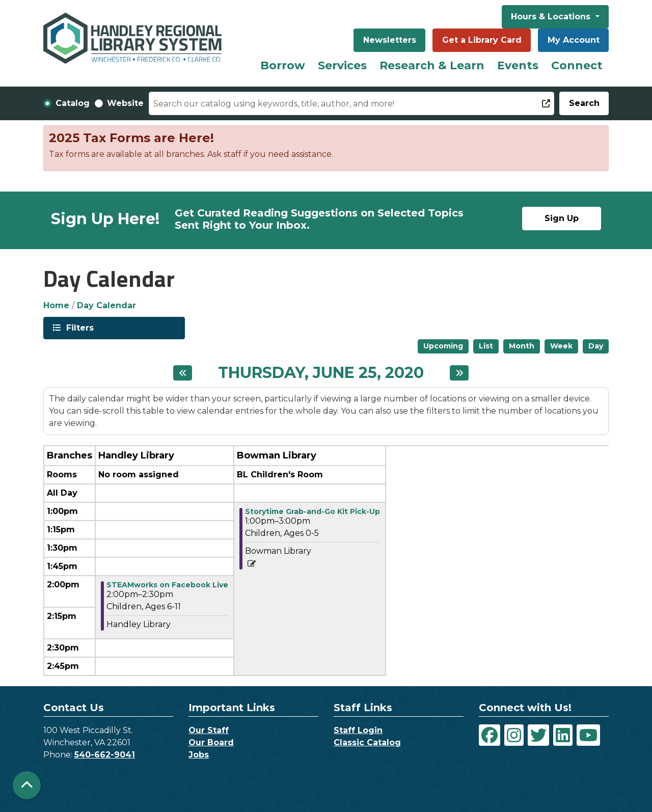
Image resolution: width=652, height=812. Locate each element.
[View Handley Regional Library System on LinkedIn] (563, 735)
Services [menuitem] (342, 65)
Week (561, 346)
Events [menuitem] (518, 65)
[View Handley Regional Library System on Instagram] (514, 735)
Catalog (73, 103)
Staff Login (358, 730)
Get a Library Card (482, 40)
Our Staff (209, 730)
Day (596, 346)
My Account (574, 40)
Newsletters (390, 40)
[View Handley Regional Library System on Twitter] (538, 735)
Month (522, 346)
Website (125, 103)
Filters (79, 327)
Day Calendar (106, 305)
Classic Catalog (367, 742)
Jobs (199, 755)
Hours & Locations (552, 17)
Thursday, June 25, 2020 (321, 373)
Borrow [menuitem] (283, 65)
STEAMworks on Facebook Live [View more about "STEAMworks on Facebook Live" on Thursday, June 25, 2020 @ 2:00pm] (167, 585)
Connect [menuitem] (577, 65)
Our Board (211, 742)
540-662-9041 (105, 755)
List (486, 346)
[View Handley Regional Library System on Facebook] (490, 735)
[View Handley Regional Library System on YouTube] (588, 735)
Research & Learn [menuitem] (432, 65)
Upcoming (443, 346)
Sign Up (562, 218)
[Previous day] (183, 373)
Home (56, 305)
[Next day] (459, 373)
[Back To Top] (27, 785)
